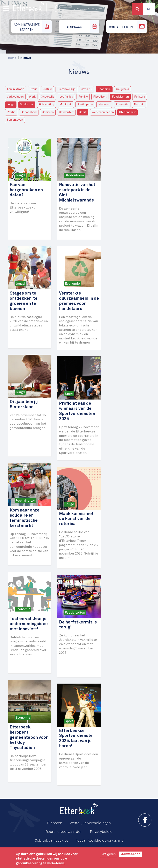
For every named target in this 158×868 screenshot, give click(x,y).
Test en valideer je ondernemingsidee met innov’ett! (29, 624)
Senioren (48, 112)
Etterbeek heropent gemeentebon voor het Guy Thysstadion (29, 738)
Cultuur (47, 89)
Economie (104, 89)
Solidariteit (66, 112)
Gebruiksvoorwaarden (64, 832)
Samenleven (15, 120)
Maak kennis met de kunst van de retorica (76, 519)
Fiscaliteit (100, 97)
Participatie (85, 105)
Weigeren (109, 854)
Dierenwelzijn (66, 89)
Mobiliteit (66, 105)
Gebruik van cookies (52, 841)
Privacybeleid (101, 832)
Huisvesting (46, 105)
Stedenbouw (127, 112)
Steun (34, 89)
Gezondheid (29, 112)
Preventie (122, 105)
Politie (11, 112)
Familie (83, 97)
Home (12, 58)
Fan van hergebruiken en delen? (26, 190)
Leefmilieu (66, 97)
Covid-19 (87, 89)
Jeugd (11, 105)
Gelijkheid (123, 89)
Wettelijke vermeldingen (90, 823)
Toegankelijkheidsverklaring (100, 841)
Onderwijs (48, 97)
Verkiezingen (15, 97)
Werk (32, 97)
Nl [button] (149, 9)
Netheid (139, 105)
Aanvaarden (131, 854)
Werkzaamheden (103, 112)
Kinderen (104, 105)
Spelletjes (27, 105)
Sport (83, 112)
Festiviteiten (120, 97)
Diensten (55, 823)
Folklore (140, 97)
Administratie (16, 89)
